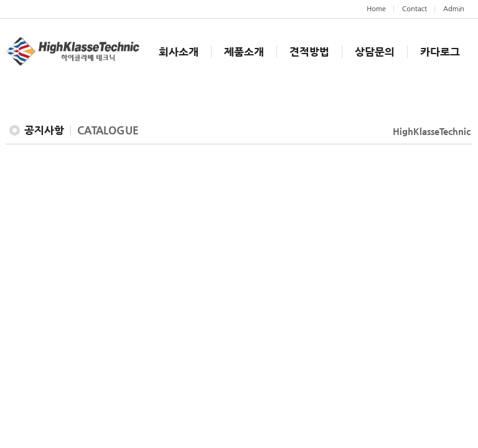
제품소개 (244, 52)
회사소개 (179, 52)
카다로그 (440, 52)
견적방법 (309, 52)
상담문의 (375, 52)
